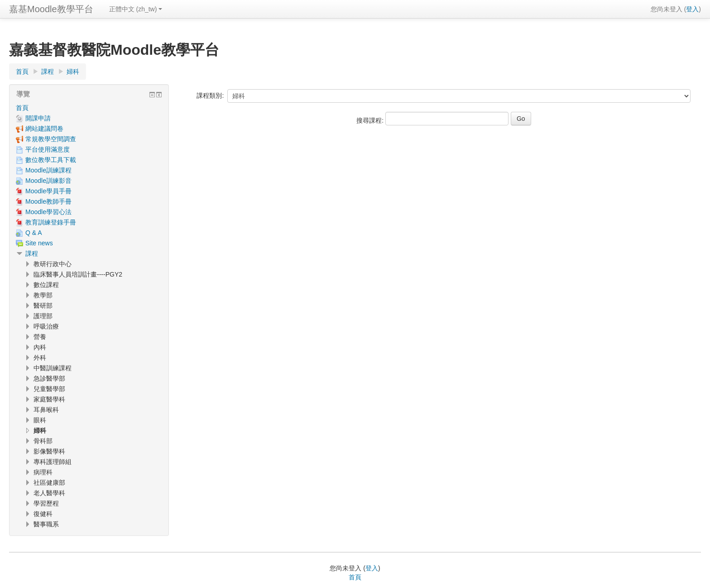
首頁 (22, 108)
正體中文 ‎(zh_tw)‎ (136, 9)
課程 (32, 253)
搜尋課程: (371, 120)
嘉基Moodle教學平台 (51, 9)
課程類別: (210, 96)
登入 (692, 9)
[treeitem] (89, 108)
